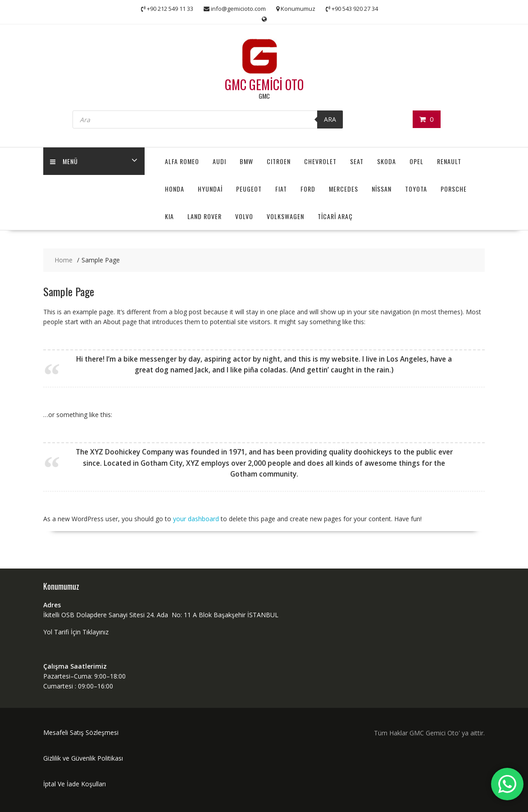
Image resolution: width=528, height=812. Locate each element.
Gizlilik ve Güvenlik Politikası (83, 758)
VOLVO (244, 216)
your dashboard (196, 519)
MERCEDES (344, 189)
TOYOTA (416, 189)
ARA (330, 119)
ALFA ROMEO (182, 161)
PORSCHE (454, 189)
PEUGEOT (249, 189)
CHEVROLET (320, 161)
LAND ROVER (205, 216)
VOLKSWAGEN (285, 216)
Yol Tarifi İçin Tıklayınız (76, 632)
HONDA (175, 189)
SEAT (357, 161)
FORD (308, 189)
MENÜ (64, 161)
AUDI (219, 161)
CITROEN (279, 161)
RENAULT (449, 161)
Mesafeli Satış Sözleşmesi (81, 732)
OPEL (416, 161)
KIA (169, 216)
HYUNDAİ (210, 189)
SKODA (387, 161)
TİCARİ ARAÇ (335, 216)
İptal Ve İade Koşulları (75, 784)
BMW (246, 161)
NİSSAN (382, 189)
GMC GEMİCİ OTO (264, 85)
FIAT (281, 189)
